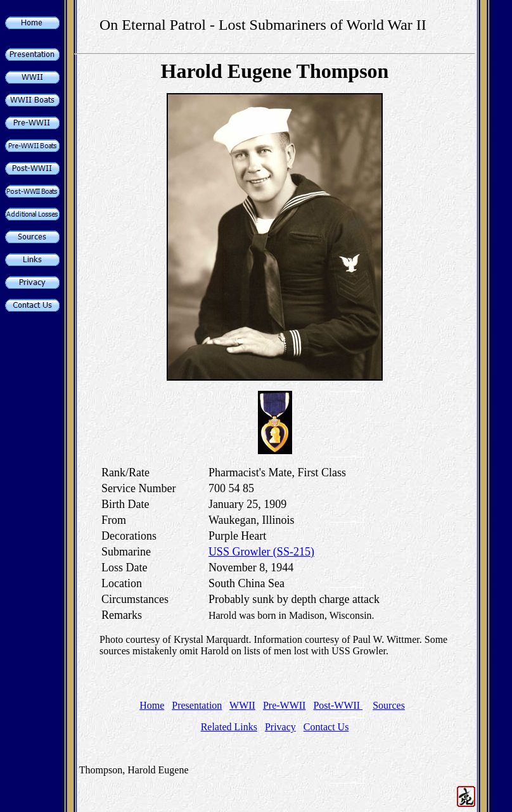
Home (152, 705)
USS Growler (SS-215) (261, 552)
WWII (242, 705)
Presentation (197, 705)
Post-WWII (338, 705)
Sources (389, 705)
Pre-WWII (285, 705)
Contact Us (326, 727)
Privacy (280, 727)
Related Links (229, 727)
